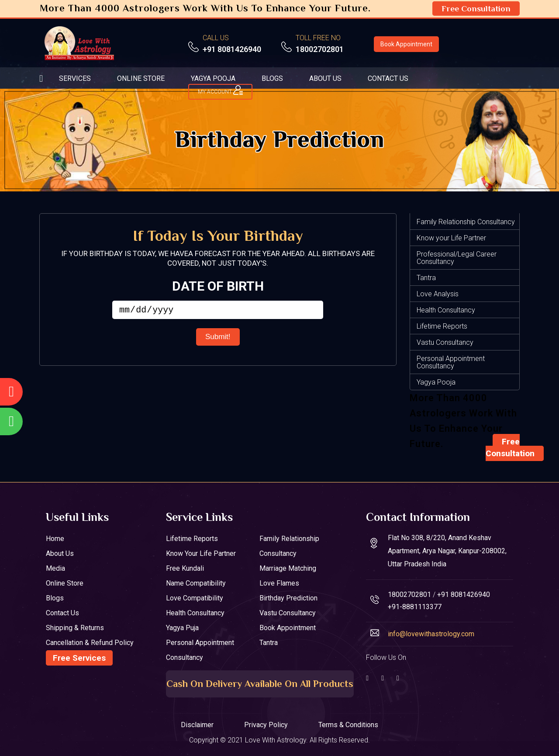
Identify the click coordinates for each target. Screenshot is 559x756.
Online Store (65, 583)
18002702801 (320, 49)
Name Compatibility (196, 583)
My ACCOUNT (220, 90)
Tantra (426, 278)
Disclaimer (197, 725)
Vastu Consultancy (445, 342)
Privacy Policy (266, 725)
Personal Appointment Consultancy (451, 362)
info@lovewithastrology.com (431, 634)
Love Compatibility (195, 598)
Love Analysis (438, 294)
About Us (60, 553)
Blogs (55, 598)
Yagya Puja (182, 628)
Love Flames (279, 583)
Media (55, 568)
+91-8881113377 (415, 607)
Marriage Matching (288, 568)
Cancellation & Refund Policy (90, 643)
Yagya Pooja (436, 382)
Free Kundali (185, 568)
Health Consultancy (446, 310)
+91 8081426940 (232, 49)
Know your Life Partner (451, 238)
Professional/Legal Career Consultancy (457, 258)
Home (55, 539)
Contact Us (62, 613)
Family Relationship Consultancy (466, 222)
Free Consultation (476, 9)
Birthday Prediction (288, 598)
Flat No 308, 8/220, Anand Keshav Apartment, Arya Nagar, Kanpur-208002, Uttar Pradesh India (447, 551)
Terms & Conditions (348, 725)
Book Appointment (406, 44)
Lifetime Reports (442, 326)
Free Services (79, 658)
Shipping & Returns (75, 628)
